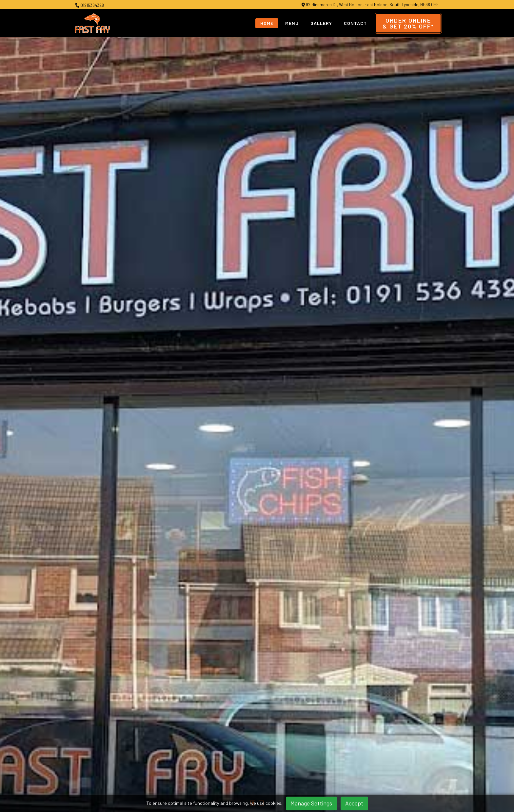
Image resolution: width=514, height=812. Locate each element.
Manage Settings (311, 803)
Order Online (408, 23)
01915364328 (89, 5)
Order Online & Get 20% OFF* (318, 367)
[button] (253, 238)
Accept (354, 803)
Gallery (321, 23)
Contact (355, 23)
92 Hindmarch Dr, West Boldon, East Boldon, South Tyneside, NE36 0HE (370, 5)
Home (267, 23)
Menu (292, 23)
